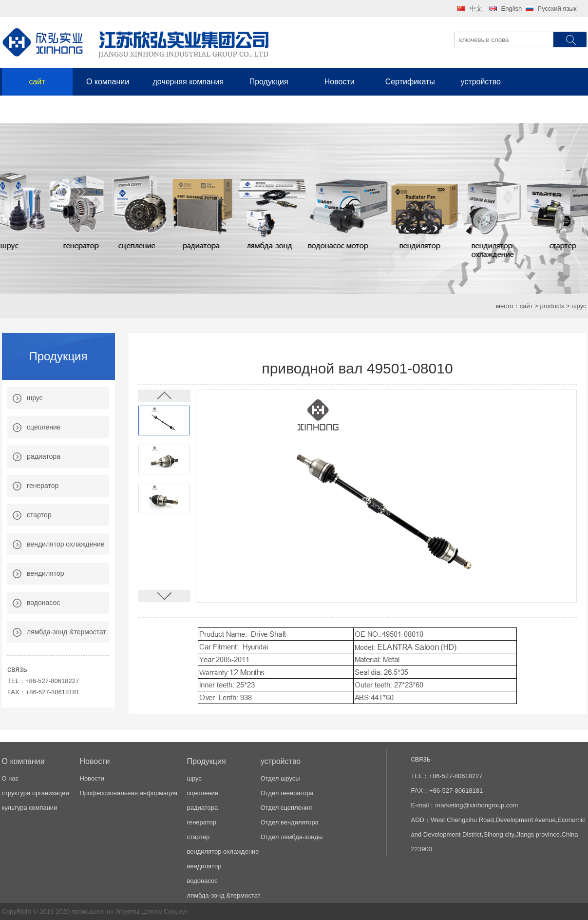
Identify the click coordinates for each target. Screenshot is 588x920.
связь (37, 109)
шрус (35, 398)
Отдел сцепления (286, 808)
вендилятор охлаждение (66, 544)
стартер (39, 515)
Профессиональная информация (129, 793)
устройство (480, 82)
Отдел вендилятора (290, 822)
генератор (43, 486)
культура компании (30, 808)
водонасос (43, 603)
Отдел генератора (287, 793)
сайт (37, 82)
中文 (476, 9)
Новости (340, 82)
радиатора (44, 456)
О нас (10, 778)
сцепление (44, 427)
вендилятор (45, 573)
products (552, 306)
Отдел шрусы (280, 778)
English (512, 9)
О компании (108, 82)
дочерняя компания (189, 82)
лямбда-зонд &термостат (66, 632)
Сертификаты (410, 82)
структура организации (36, 793)
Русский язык (557, 9)
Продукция (269, 82)
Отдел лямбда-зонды (292, 837)
